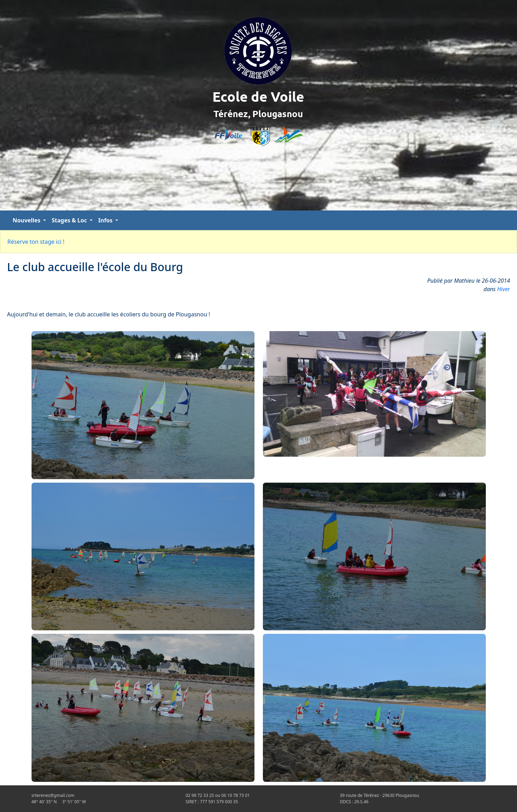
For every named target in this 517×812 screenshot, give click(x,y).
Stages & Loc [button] (70, 220)
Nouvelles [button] (27, 220)
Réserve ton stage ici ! (36, 242)
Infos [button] (106, 220)
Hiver (504, 289)
